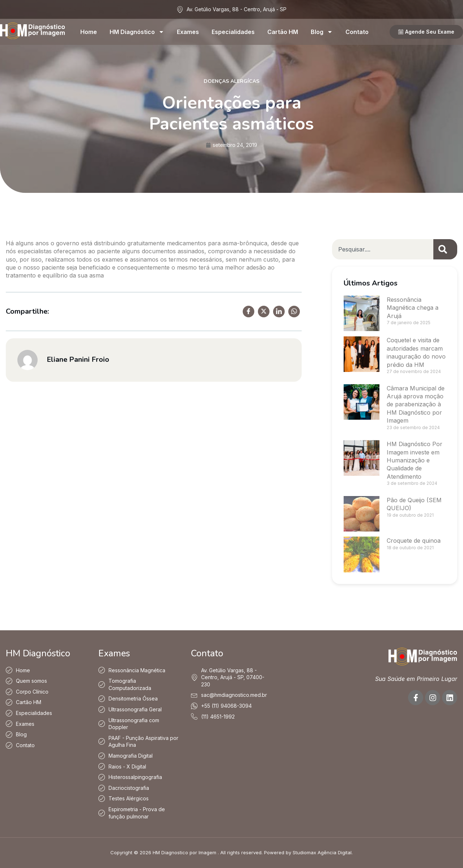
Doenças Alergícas (231, 81)
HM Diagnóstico (137, 32)
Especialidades (233, 32)
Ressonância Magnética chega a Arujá (413, 308)
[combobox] (383, 249)
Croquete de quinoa (414, 541)
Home (89, 32)
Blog (322, 32)
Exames (188, 32)
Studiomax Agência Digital (322, 852)
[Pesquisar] (445, 249)
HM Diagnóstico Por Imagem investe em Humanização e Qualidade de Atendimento (415, 460)
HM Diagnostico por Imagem (184, 852)
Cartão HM (283, 32)
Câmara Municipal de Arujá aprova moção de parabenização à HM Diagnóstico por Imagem (416, 405)
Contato (357, 32)
